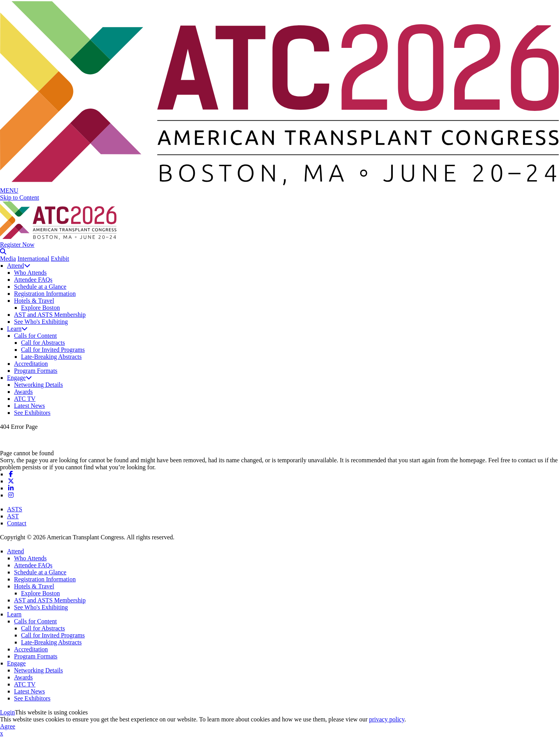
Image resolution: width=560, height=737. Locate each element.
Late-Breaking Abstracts (51, 357)
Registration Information (45, 294)
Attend (19, 266)
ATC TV (25, 399)
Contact (17, 523)
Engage (19, 378)
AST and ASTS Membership (50, 315)
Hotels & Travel (34, 301)
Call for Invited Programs (53, 350)
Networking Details (38, 385)
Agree (8, 726)
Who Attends (30, 273)
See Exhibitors (32, 413)
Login (7, 712)
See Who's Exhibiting (41, 322)
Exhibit (60, 259)
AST (13, 516)
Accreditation (31, 364)
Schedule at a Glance (40, 287)
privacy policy (387, 719)
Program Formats (36, 371)
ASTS (15, 509)
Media (8, 259)
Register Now (17, 245)
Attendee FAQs (33, 280)
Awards (23, 392)
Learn (17, 329)
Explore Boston (40, 308)
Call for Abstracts (43, 343)
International (33, 259)
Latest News (30, 406)
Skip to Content (19, 197)
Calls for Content (35, 336)
